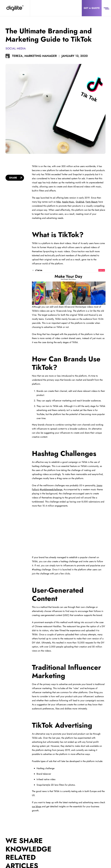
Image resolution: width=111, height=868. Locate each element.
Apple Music (68, 202)
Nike (58, 202)
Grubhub (80, 202)
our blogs (37, 806)
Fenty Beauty (92, 202)
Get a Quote (92, 8)
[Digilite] (15, 8)
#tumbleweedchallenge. (51, 489)
